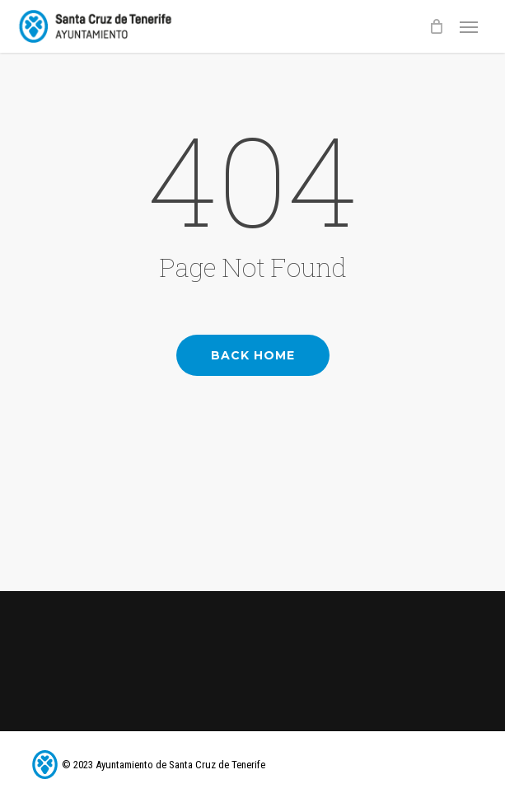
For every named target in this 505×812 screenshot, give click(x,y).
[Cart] (436, 26)
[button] (469, 26)
